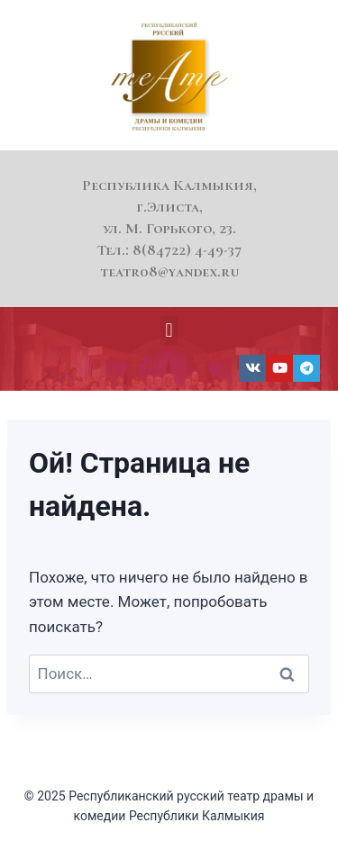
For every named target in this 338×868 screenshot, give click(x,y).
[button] (169, 331)
